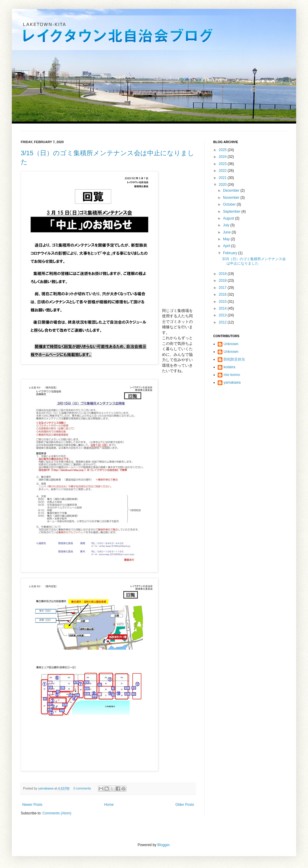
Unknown (231, 344)
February (231, 253)
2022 (223, 171)
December (232, 190)
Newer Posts (32, 805)
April (227, 246)
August (229, 218)
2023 (223, 164)
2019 (223, 274)
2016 (223, 294)
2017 (223, 288)
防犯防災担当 (234, 359)
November (232, 198)
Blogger (163, 845)
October (230, 204)
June (227, 232)
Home (109, 805)
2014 (223, 308)
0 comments (82, 788)
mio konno (232, 375)
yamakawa (46, 788)
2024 (223, 157)
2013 (223, 315)
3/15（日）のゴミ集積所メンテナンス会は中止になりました (254, 261)
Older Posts (185, 805)
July (227, 225)
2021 (223, 178)
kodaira (229, 367)
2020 (223, 185)
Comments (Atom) (57, 813)
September (232, 212)
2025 (223, 150)
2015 (223, 302)
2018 (223, 281)
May (227, 239)
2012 (223, 322)
